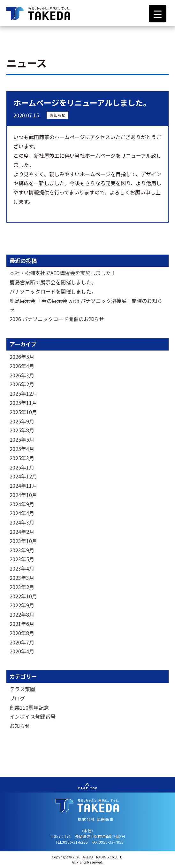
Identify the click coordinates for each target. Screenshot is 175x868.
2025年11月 (23, 403)
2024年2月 (22, 532)
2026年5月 (22, 357)
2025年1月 (22, 467)
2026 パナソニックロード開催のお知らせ (57, 319)
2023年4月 (22, 568)
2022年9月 (22, 605)
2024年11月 (23, 485)
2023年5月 (22, 559)
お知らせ (57, 115)
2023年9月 (22, 550)
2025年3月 (22, 458)
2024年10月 (23, 495)
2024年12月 (23, 476)
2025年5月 (22, 439)
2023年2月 (22, 587)
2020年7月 (22, 642)
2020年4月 (22, 651)
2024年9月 (22, 504)
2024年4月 (22, 513)
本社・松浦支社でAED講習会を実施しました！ (63, 273)
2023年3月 (22, 578)
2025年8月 (22, 430)
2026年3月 (22, 375)
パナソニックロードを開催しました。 (53, 291)
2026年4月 (22, 366)
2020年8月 (22, 633)
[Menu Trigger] (158, 14)
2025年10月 (23, 412)
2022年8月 (22, 614)
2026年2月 (22, 384)
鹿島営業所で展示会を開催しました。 (53, 282)
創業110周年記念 (29, 707)
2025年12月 (23, 393)
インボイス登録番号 (33, 716)
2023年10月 (23, 541)
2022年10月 (23, 596)
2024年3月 (22, 522)
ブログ (17, 698)
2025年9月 (22, 421)
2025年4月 (22, 449)
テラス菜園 (22, 689)
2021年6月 (22, 624)
